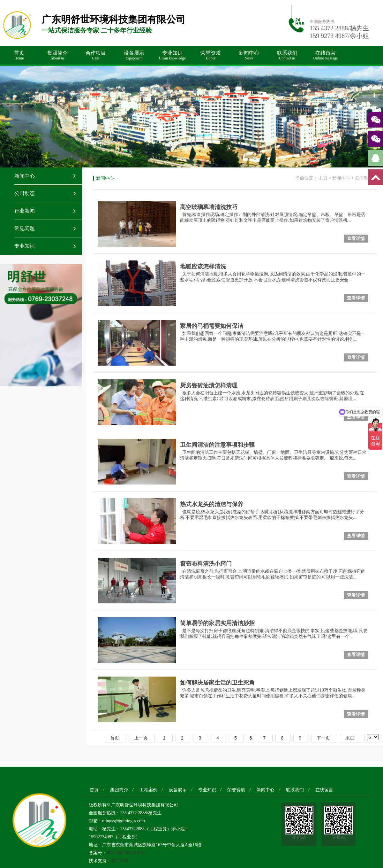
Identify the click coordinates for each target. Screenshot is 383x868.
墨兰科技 (120, 861)
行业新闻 (25, 211)
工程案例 (148, 790)
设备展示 (134, 55)
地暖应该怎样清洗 (203, 267)
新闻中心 (249, 55)
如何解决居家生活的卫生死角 (217, 683)
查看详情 (356, 239)
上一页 (141, 738)
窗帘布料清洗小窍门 (206, 564)
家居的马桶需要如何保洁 (212, 326)
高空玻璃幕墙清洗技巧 (209, 207)
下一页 (323, 738)
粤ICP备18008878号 (126, 853)
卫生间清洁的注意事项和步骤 (217, 445)
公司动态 (25, 193)
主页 (323, 178)
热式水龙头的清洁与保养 (212, 504)
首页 (19, 55)
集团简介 (57, 55)
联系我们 (287, 55)
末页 (350, 738)
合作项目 (96, 55)
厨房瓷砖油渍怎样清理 (209, 385)
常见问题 (25, 228)
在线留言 (326, 55)
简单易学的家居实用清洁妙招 (217, 623)
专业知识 (172, 55)
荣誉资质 (211, 55)
